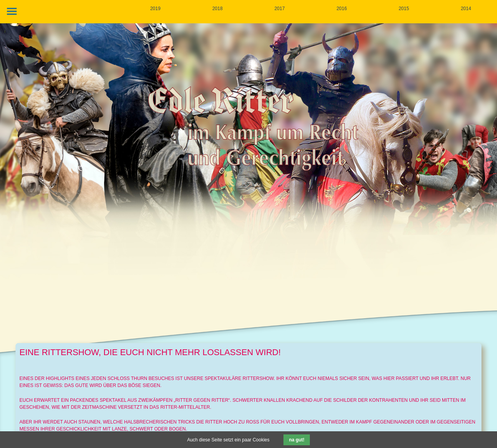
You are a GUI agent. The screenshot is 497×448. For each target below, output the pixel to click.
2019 (156, 9)
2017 (280, 9)
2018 (218, 9)
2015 (404, 9)
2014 (466, 9)
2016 (342, 9)
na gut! (297, 440)
